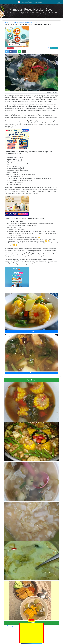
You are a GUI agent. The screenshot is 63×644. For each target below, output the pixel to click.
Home (6, 23)
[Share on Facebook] (11, 51)
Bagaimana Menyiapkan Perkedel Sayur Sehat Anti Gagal (28, 23)
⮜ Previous (31, 331)
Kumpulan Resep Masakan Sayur (31, 2)
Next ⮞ (31, 373)
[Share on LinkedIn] (15, 51)
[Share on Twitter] (7, 51)
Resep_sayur (11, 23)
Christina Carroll (10, 48)
